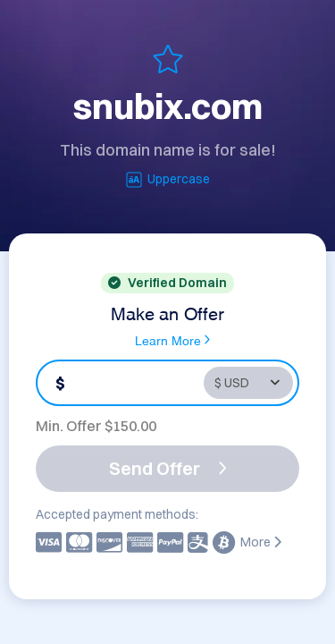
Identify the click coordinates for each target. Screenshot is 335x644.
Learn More (172, 340)
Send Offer (168, 468)
